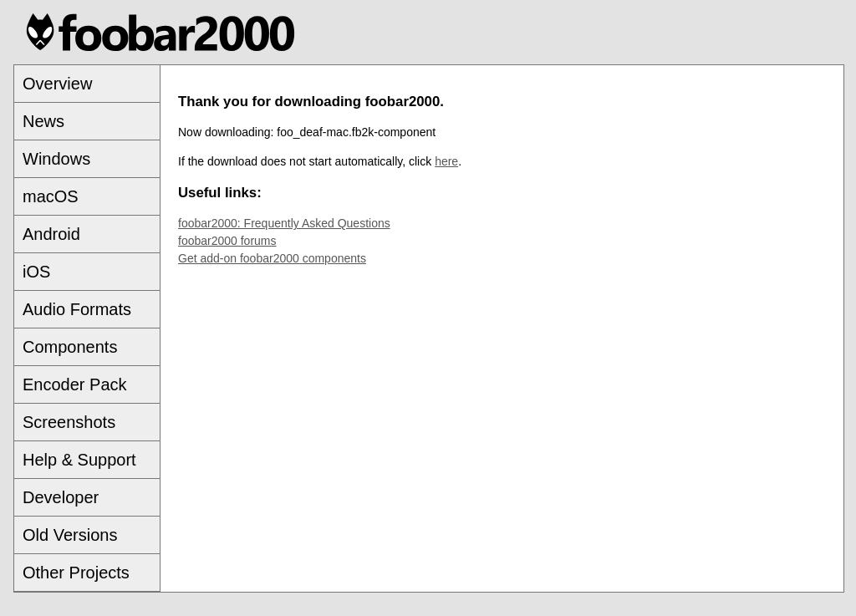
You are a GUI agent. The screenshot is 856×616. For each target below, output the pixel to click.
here (446, 161)
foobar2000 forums (227, 241)
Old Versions (70, 535)
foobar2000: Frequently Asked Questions (284, 223)
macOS (51, 196)
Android (51, 234)
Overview (57, 84)
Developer (61, 497)
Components (70, 347)
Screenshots (69, 422)
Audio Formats (77, 309)
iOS (36, 272)
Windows (56, 159)
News (43, 121)
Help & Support (79, 460)
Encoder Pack (75, 384)
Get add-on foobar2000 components (272, 258)
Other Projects (76, 573)
